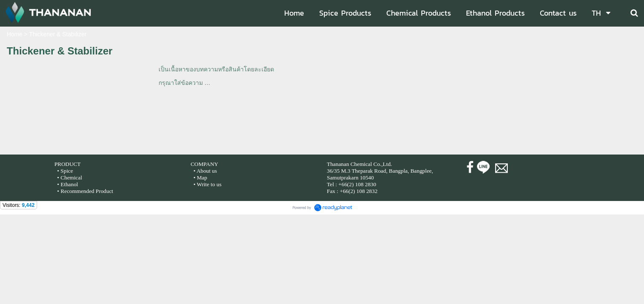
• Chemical (70, 178)
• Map (199, 178)
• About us (205, 171)
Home (15, 34)
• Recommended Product (84, 191)
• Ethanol (67, 184)
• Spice (64, 171)
